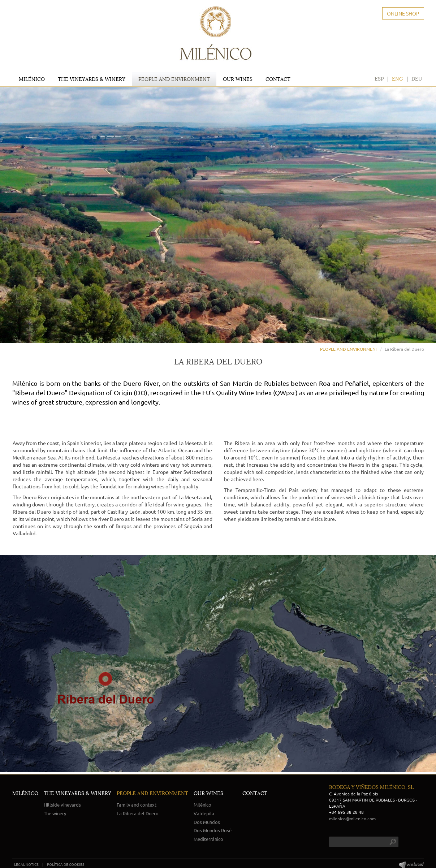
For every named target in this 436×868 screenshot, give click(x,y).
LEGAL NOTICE (26, 864)
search (393, 842)
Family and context (137, 805)
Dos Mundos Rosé (213, 830)
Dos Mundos (207, 822)
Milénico (202, 805)
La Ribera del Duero (138, 813)
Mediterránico (208, 839)
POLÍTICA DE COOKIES (66, 864)
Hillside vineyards (62, 805)
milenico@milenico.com (352, 819)
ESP (379, 79)
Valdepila (204, 813)
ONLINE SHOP (403, 13)
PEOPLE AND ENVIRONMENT (349, 349)
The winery (55, 813)
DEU (417, 79)
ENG (398, 79)
